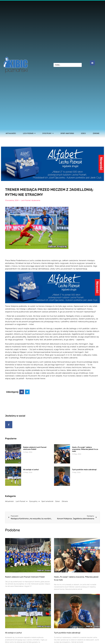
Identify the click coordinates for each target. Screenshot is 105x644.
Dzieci (83, 133)
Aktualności (11, 133)
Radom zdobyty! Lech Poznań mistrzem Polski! (35, 450)
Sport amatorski (67, 133)
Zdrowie (96, 133)
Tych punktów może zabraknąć (84, 471)
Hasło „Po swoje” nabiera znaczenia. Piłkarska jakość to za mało (85, 451)
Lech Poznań (29, 133)
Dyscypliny (48, 133)
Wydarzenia (36, 200)
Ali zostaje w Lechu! (31, 471)
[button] (22, 392)
